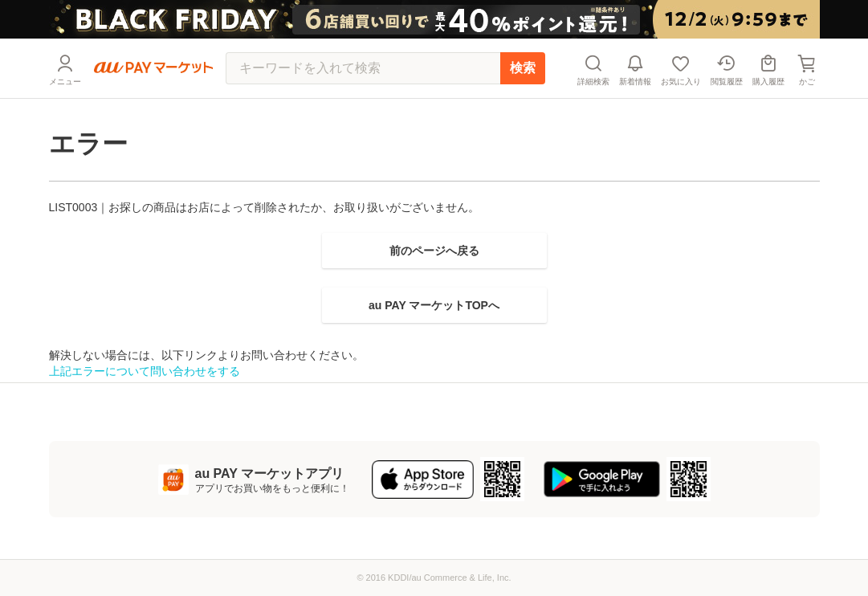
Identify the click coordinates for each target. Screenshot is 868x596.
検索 (523, 68)
